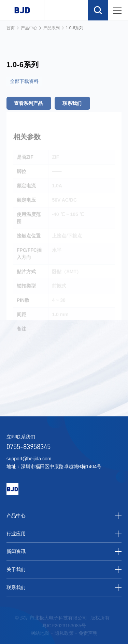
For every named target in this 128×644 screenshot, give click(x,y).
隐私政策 (64, 633)
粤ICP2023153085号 (64, 626)
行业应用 (64, 534)
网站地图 (40, 633)
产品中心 (29, 28)
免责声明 (88, 633)
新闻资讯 (64, 552)
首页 (11, 28)
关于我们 (64, 570)
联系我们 (64, 588)
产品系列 (52, 28)
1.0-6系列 (75, 28)
